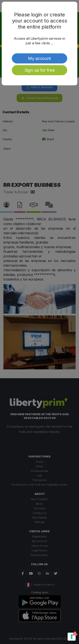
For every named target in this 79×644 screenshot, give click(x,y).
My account (39, 58)
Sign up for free (40, 70)
